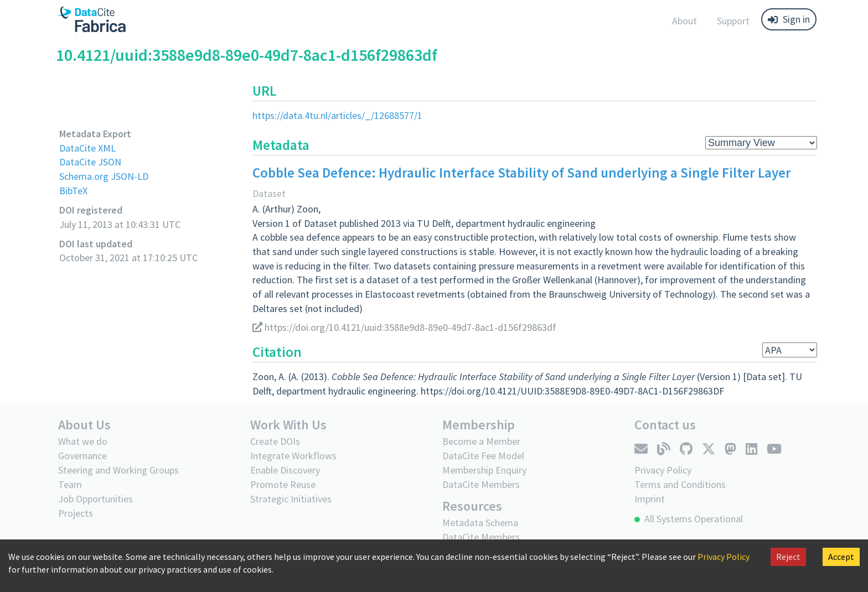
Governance (82, 456)
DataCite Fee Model (483, 456)
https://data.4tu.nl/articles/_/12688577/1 (337, 115)
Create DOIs (275, 441)
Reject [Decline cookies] (788, 557)
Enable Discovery (285, 470)
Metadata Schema (480, 523)
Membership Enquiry (484, 470)
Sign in (789, 19)
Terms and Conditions (680, 484)
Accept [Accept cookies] (841, 557)
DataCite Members (481, 484)
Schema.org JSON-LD (104, 176)
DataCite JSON (90, 162)
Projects (76, 513)
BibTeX (73, 191)
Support (733, 21)
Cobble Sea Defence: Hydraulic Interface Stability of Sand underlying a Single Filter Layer (522, 173)
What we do (83, 441)
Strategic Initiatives (291, 499)
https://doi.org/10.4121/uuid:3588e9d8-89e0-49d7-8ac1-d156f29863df (404, 327)
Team (70, 484)
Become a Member (481, 441)
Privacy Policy (724, 557)
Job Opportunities (95, 499)
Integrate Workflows (293, 456)
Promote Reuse (283, 484)
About (684, 21)
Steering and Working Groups (118, 470)
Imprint (650, 499)
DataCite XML (87, 148)
